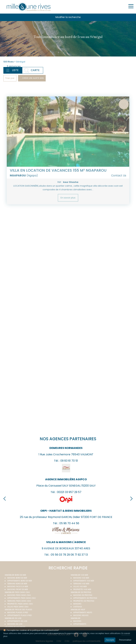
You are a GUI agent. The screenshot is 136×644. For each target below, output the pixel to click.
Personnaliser (125, 640)
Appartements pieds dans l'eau (21, 598)
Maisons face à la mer (18, 587)
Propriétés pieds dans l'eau (20, 604)
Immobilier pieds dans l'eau (17, 592)
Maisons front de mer (18, 589)
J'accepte (110, 640)
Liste (15, 70)
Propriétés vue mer (82, 589)
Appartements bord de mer (20, 581)
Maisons (77, 621)
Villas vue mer (80, 587)
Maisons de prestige (83, 595)
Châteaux (78, 607)
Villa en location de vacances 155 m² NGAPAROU (58, 178)
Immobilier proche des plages (18, 610)
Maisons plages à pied (18, 613)
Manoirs (77, 604)
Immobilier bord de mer (15, 575)
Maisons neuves (81, 615)
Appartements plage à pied (19, 615)
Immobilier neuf (78, 610)
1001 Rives (9, 62)
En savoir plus (68, 206)
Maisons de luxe (15, 624)
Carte (35, 70)
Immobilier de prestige (81, 592)
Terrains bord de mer (17, 584)
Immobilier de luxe (13, 618)
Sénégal (21, 62)
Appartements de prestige (85, 598)
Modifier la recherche (68, 17)
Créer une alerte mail (33, 78)
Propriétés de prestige (84, 601)
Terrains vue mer (81, 584)
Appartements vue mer (84, 581)
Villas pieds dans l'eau (18, 607)
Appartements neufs (83, 613)
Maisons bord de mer (17, 578)
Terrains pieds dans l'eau (19, 601)
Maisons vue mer (81, 578)
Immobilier (76, 618)
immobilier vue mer (79, 575)
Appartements (80, 624)
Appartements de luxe (17, 621)
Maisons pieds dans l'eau (19, 595)
